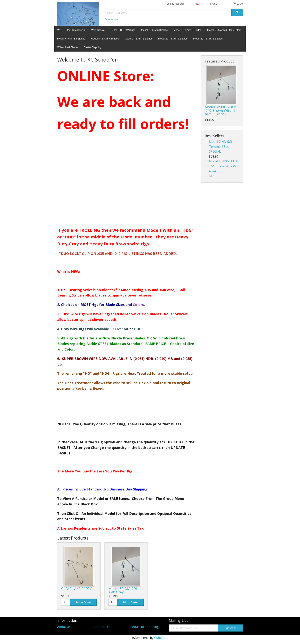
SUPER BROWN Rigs (123, 30)
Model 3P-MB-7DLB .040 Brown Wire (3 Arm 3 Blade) (220, 110)
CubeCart (161, 638)
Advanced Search (112, 19)
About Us (64, 627)
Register (179, 4)
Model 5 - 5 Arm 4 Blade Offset (224, 30)
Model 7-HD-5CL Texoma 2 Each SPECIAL (221, 147)
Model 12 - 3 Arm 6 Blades (208, 39)
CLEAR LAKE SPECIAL (78, 589)
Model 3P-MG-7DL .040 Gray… (123, 590)
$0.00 (238, 4)
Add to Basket (83, 602)
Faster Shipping (93, 47)
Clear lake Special (75, 30)
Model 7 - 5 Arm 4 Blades (71, 39)
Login (170, 4)
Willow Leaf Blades (68, 47)
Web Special (98, 30)
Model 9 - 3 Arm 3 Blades (139, 39)
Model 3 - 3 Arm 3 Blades (187, 30)
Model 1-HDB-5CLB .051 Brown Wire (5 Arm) (223, 166)
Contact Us (102, 627)
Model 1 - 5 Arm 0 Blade (154, 30)
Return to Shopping (145, 627)
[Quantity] (66, 602)
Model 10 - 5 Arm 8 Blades (173, 39)
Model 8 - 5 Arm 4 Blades (105, 39)
